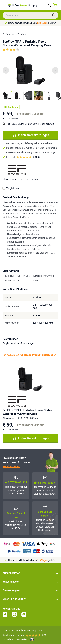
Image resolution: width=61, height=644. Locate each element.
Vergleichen (12, 188)
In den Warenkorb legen (31, 135)
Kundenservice (11, 466)
